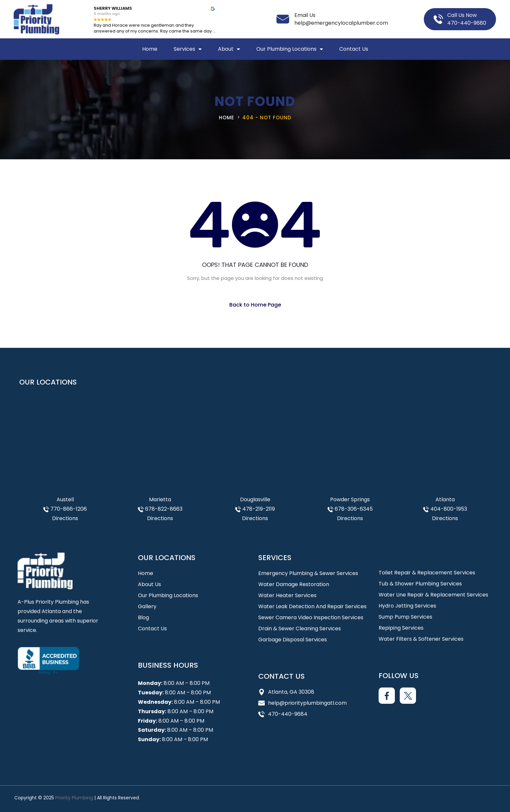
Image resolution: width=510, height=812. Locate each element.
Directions (65, 518)
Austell (65, 499)
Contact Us (354, 49)
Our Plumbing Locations (290, 49)
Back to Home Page (255, 305)
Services (188, 49)
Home (150, 49)
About (229, 49)
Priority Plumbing (74, 798)
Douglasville (255, 499)
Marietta (160, 499)
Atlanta (445, 499)
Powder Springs (350, 499)
